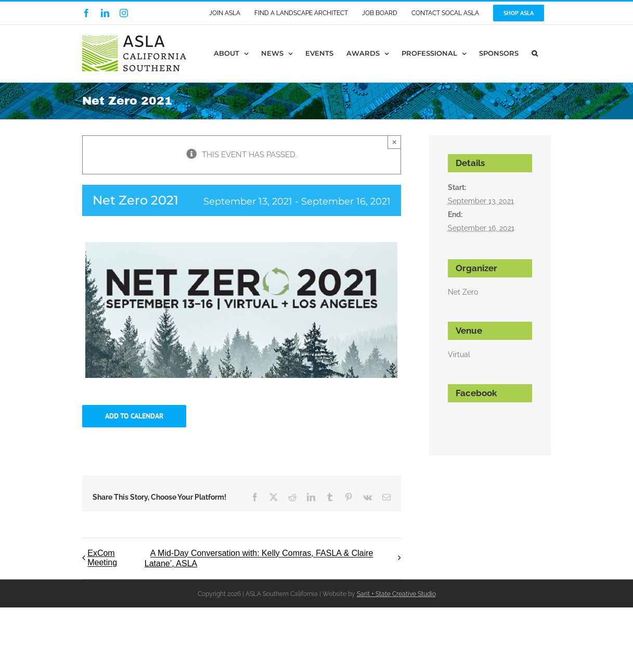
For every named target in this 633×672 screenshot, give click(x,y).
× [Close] (395, 142)
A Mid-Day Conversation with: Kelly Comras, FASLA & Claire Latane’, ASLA (259, 559)
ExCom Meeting (102, 558)
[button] (535, 53)
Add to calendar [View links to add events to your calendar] (134, 416)
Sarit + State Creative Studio (396, 594)
